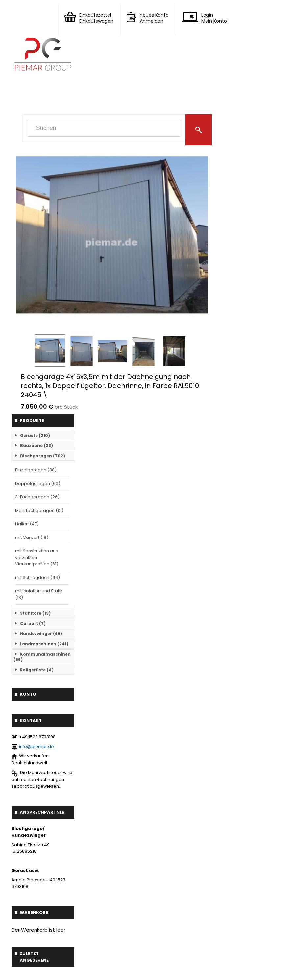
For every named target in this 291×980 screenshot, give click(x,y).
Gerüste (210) (35, 435)
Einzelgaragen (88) (36, 470)
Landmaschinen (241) (44, 644)
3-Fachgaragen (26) (37, 497)
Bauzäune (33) (36, 446)
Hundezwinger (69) (41, 634)
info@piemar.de (36, 746)
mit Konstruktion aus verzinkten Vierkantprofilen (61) (37, 557)
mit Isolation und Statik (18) (39, 594)
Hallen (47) (27, 524)
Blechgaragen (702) (43, 456)
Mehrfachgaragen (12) (39, 510)
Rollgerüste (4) (37, 670)
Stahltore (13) (35, 613)
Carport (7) (33, 623)
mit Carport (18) (32, 537)
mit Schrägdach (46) (37, 577)
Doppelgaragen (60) (38, 483)
